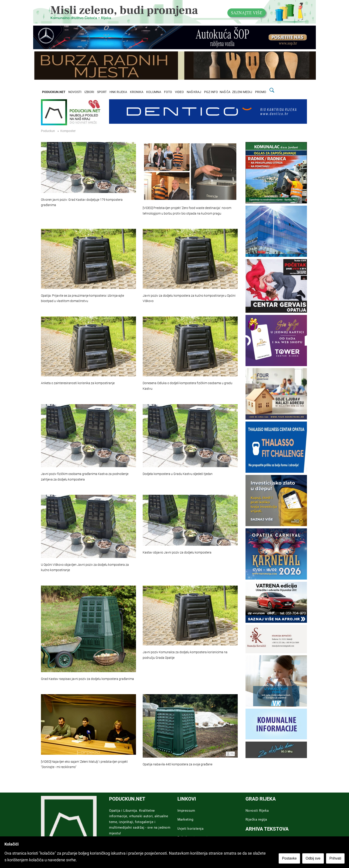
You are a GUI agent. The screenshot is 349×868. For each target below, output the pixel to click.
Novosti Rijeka (257, 811)
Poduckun (48, 131)
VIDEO (179, 92)
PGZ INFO (211, 92)
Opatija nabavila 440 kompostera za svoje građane (178, 764)
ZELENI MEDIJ (242, 92)
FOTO (168, 92)
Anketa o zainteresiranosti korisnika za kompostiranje (78, 383)
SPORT (102, 92)
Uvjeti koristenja (191, 829)
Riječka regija (256, 819)
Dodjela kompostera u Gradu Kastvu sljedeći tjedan (178, 474)
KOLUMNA (154, 92)
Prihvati (335, 858)
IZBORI (89, 92)
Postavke (289, 858)
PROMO (261, 92)
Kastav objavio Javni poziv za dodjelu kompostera (177, 553)
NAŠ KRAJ (194, 92)
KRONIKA (137, 92)
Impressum (186, 811)
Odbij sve (313, 858)
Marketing (185, 819)
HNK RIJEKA (118, 92)
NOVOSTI (75, 92)
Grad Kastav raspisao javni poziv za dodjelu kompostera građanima (87, 679)
